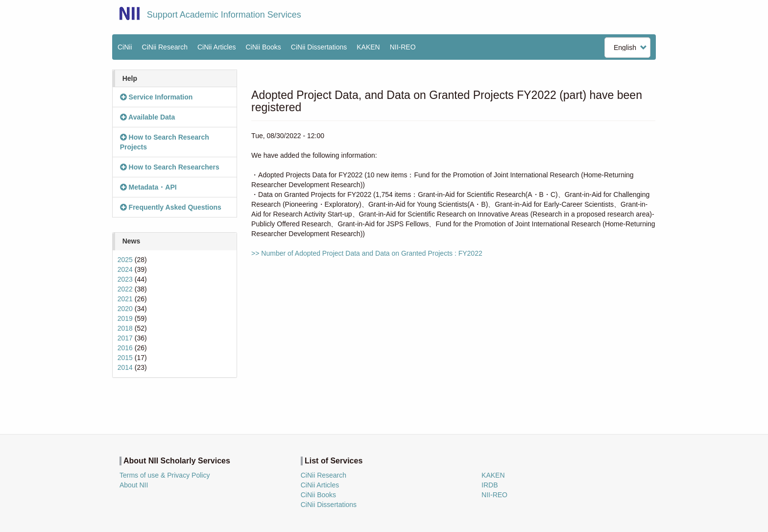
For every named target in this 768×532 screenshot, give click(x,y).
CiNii (125, 47)
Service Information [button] (156, 97)
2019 (125, 318)
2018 (125, 328)
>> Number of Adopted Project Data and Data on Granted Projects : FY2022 (367, 253)
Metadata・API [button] (148, 187)
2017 (125, 338)
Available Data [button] (148, 117)
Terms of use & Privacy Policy (165, 475)
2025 (125, 260)
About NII (134, 485)
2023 (125, 279)
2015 (125, 358)
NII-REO (403, 47)
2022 (125, 289)
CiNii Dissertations (319, 47)
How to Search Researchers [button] (170, 167)
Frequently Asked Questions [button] (171, 207)
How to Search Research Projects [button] (165, 142)
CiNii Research (165, 47)
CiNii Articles (217, 47)
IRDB (490, 485)
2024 (125, 269)
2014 (125, 367)
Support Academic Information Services (224, 15)
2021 (125, 299)
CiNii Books (264, 47)
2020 (125, 309)
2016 (125, 348)
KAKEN (368, 47)
